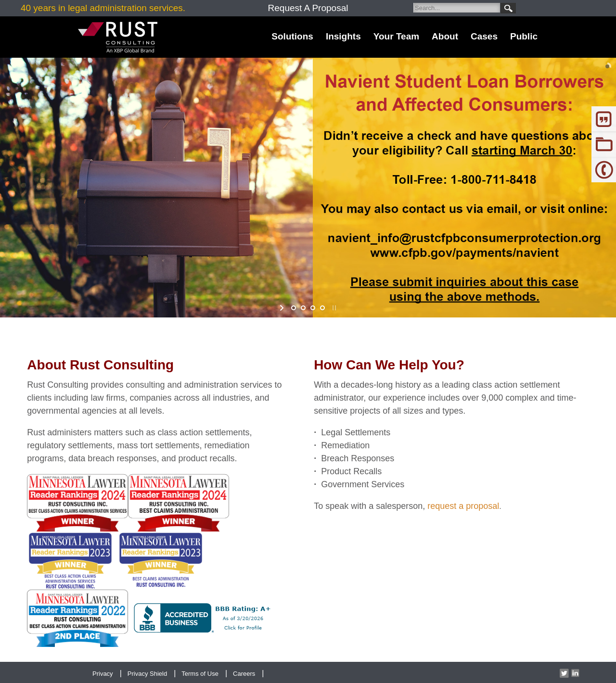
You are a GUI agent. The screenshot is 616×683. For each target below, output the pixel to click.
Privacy (103, 674)
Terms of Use (200, 674)
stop (333, 308)
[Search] (457, 8)
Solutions (292, 36)
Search (508, 8)
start (283, 308)
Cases (484, 36)
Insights (343, 36)
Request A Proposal (308, 8)
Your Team (396, 36)
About (445, 36)
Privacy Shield (147, 674)
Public (524, 36)
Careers (244, 674)
